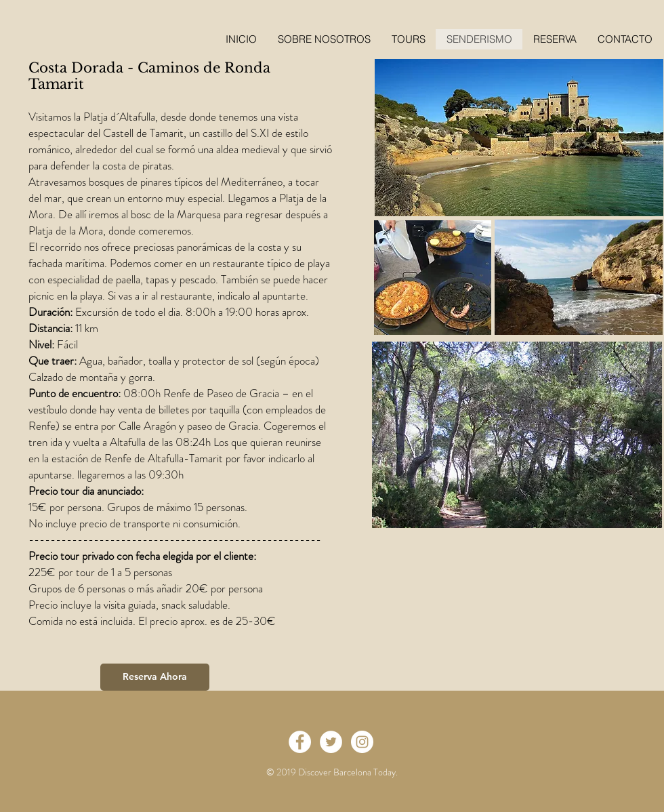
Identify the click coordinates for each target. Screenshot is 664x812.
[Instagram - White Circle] (362, 742)
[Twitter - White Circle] (331, 742)
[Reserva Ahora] (155, 677)
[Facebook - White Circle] (300, 742)
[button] (555, 39)
